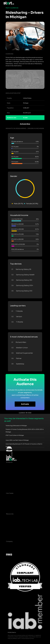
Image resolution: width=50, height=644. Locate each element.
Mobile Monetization (13, 507)
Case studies (11, 517)
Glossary (9, 524)
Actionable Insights (13, 486)
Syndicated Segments (14, 476)
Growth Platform (12, 479)
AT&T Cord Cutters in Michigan (15, 435)
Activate (25, 404)
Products (9, 462)
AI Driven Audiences (13, 473)
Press (8, 552)
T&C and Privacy (12, 528)
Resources (10, 514)
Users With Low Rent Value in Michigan (17, 440)
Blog (8, 521)
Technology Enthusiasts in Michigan (16, 426)
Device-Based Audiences (15, 469)
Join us (9, 548)
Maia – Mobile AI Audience (15, 466)
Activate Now (25, 124)
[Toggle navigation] (45, 3)
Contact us (10, 531)
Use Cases (10, 493)
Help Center (10, 534)
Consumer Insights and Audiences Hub (20, 497)
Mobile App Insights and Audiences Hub (20, 500)
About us (9, 545)
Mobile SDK (10, 483)
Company (9, 541)
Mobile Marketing (12, 503)
